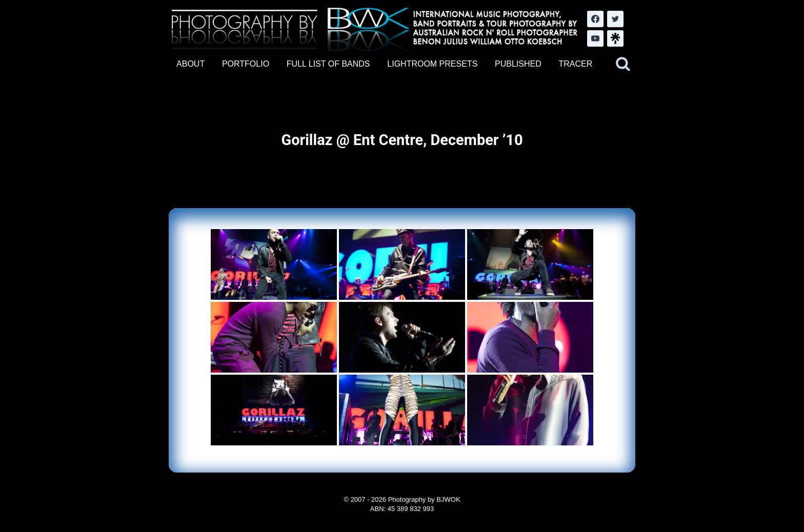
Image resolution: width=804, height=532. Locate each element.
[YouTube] (595, 38)
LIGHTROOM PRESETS (432, 64)
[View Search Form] (623, 64)
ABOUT (190, 64)
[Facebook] (595, 19)
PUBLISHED (518, 64)
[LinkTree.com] (615, 38)
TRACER (575, 64)
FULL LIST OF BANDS (328, 64)
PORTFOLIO (246, 64)
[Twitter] (615, 19)
